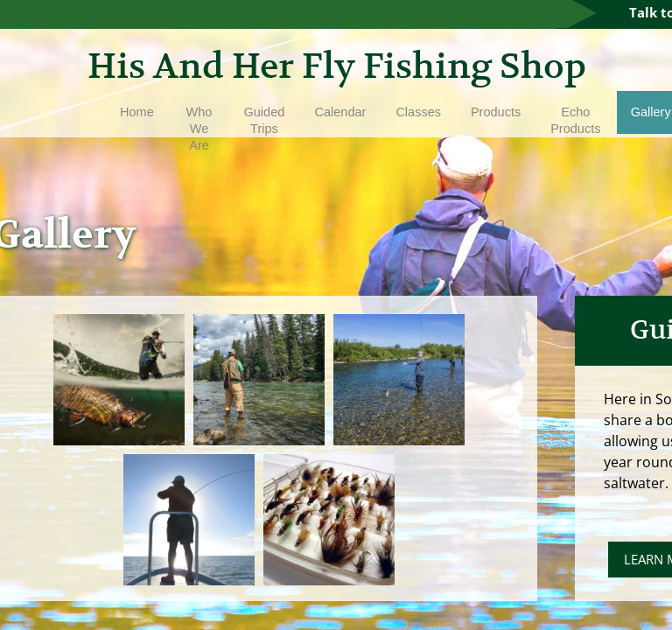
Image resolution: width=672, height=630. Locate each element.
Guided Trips (265, 120)
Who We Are (199, 129)
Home (137, 112)
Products (496, 112)
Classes (418, 112)
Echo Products (575, 120)
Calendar (341, 112)
